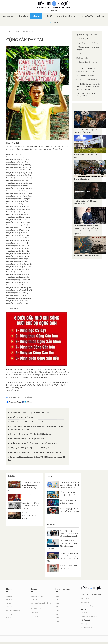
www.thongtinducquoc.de (89, 606)
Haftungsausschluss (87, 627)
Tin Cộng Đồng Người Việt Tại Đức (41, 604)
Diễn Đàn (101, 16)
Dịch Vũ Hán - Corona (38, 609)
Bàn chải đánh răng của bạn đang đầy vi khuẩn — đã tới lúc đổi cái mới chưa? (69, 485)
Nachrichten (51, 525)
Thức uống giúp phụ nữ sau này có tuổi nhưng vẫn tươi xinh (70, 511)
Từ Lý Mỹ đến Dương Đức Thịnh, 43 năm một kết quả (29, 448)
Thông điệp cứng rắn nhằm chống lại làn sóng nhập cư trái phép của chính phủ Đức (70, 533)
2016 (57, 611)
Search (55, 23)
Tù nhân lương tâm (37, 596)
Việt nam (36, 16)
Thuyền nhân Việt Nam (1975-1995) (87, 255)
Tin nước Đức (87, 16)
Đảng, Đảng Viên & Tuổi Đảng (87, 43)
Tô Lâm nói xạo (27, 495)
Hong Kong (34, 616)
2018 (57, 618)
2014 (57, 603)
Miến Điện (34, 613)
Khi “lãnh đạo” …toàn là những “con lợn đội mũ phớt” (29, 413)
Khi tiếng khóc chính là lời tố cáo (21, 417)
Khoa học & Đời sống (66, 16)
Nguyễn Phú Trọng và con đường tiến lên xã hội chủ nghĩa (30, 434)
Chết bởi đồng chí (82, 39)
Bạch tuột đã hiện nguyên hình (87, 54)
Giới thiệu (84, 624)
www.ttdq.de (85, 602)
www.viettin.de (86, 598)
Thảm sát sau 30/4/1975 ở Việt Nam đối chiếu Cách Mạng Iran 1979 (30, 506)
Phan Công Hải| (13, 143)
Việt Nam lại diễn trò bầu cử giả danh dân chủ (26, 422)
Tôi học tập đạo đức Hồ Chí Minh (88, 80)
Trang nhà (8, 16)
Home (9, 31)
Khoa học (50, 476)
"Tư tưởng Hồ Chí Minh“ (85, 76)
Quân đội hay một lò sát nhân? (87, 35)
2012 (57, 596)
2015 (57, 607)
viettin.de (54, 10)
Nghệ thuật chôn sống (84, 58)
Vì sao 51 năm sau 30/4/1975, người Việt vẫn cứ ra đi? (30, 515)
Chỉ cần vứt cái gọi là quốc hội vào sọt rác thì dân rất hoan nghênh (33, 443)
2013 (57, 600)
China (33, 620)
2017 (57, 614)
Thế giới (48, 16)
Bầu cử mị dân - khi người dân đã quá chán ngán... (28, 439)
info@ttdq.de (85, 613)
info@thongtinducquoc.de (89, 617)
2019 (57, 621)
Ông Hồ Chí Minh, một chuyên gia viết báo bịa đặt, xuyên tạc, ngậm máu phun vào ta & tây (88, 87)
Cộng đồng (23, 16)
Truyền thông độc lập (82, 179)
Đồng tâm (34, 600)
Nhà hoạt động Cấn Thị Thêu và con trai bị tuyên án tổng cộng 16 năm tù (36, 452)
